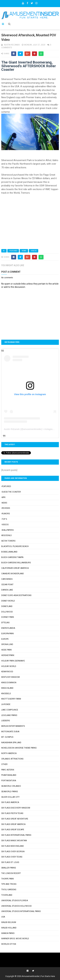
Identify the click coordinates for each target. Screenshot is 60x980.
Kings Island (7, 688)
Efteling (5, 623)
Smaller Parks (9, 868)
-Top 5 (4, 519)
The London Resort (11, 873)
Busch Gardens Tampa (12, 557)
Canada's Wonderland (13, 574)
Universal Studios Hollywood (16, 906)
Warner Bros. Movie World (15, 939)
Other (4, 764)
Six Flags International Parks (16, 835)
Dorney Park (8, 617)
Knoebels (6, 694)
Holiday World (9, 666)
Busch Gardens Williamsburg (16, 563)
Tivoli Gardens (9, 890)
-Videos (34, 251)
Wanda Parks (8, 933)
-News (24, 251)
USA (3, 917)
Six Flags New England (13, 846)
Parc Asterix (8, 770)
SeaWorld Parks (10, 792)
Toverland (7, 895)
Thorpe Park (8, 879)
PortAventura (9, 781)
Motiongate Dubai (10, 732)
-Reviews (6, 508)
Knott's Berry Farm (11, 699)
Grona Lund (7, 644)
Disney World (8, 601)
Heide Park (6, 650)
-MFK (3, 497)
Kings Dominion (9, 683)
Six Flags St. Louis (10, 862)
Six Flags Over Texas (12, 857)
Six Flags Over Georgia (13, 852)
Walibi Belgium (9, 922)
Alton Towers (8, 541)
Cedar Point (7, 585)
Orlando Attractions (12, 759)
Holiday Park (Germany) (13, 661)
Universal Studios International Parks (21, 911)
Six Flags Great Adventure (15, 819)
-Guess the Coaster (11, 492)
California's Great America (15, 568)
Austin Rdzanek (12, 429)
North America (9, 753)
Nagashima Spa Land (11, 743)
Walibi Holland (9, 928)
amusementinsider (32, 429)
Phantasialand (9, 775)
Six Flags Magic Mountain (14, 841)
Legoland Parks (9, 715)
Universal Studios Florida (15, 901)
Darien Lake (7, 590)
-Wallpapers (7, 530)
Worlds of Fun (9, 944)
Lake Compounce (10, 710)
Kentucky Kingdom (10, 677)
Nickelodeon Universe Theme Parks (19, 748)
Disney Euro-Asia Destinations (16, 595)
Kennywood (7, 672)
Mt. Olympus (7, 737)
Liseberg (6, 721)
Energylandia (8, 628)
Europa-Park (8, 634)
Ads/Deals (6, 535)
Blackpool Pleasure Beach (15, 546)
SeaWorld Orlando (11, 786)
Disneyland (7, 606)
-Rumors (6, 514)
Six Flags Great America (13, 824)
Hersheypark (8, 655)
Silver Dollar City (10, 797)
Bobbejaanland (9, 552)
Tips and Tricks (9, 884)
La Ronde (6, 704)
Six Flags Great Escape (13, 830)
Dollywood (7, 612)
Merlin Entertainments (13, 726)
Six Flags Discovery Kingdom (16, 808)
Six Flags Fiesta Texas (12, 813)
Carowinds (7, 579)
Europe (5, 639)
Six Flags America (10, 802)
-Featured (13, 251)
